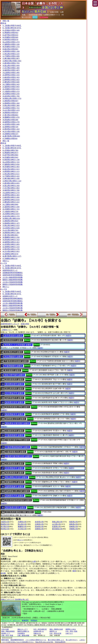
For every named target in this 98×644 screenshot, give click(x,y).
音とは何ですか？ (72, 640)
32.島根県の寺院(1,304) (11, 103)
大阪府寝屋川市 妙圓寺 (16, 452)
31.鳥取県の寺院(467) (10, 101)
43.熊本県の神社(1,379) (11, 249)
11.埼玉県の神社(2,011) (11, 174)
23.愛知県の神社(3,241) (11, 202)
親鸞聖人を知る (71, 629)
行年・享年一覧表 (71, 631)
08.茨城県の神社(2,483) (11, 167)
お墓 (34, 561)
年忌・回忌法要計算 (40, 629)
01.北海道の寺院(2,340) (11, 30)
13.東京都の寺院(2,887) (11, 58)
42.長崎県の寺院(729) (10, 127)
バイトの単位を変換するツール (36, 640)
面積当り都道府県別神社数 (13, 306)
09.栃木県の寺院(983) (10, 49)
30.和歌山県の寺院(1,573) (12, 98)
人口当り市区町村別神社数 (13, 308)
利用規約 (34, 621)
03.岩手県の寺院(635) (10, 35)
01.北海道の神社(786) (10, 150)
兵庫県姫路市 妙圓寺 (15, 464)
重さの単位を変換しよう (56, 640)
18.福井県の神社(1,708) (11, 190)
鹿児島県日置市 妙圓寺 (16, 508)
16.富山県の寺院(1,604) (11, 66)
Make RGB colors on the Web (44, 642)
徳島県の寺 (73, 524)
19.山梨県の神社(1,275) (11, 193)
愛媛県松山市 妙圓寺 (15, 482)
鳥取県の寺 (73, 522)
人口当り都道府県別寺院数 (13, 277)
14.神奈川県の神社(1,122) (12, 181)
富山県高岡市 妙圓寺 (15, 389)
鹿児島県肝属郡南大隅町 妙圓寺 (19, 512)
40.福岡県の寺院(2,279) (11, 122)
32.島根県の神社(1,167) (11, 223)
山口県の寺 (56, 524)
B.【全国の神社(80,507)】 (12, 28)
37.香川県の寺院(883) (10, 115)
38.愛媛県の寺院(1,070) (11, 117)
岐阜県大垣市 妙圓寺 (15, 402)
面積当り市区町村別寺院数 (13, 284)
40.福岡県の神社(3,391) (11, 242)
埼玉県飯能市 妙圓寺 (13, 357)
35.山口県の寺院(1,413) (11, 110)
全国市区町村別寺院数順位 (13, 275)
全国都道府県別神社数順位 (13, 299)
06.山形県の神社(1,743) (11, 162)
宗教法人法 (37, 633)
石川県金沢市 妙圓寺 (15, 393)
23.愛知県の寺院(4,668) (11, 82)
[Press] (27, 335)
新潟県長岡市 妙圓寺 (15, 380)
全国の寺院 (25, 324)
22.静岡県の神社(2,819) (11, 200)
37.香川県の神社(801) (10, 235)
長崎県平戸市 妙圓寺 (15, 496)
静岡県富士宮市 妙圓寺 (16, 419)
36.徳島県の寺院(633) (10, 113)
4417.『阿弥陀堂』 (74, 315)
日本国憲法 (21, 633)
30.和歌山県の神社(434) (11, 219)
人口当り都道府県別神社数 (13, 303)
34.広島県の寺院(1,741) (11, 108)
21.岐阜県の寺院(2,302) (11, 77)
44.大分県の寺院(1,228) (11, 131)
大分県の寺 (22, 529)
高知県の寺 (39, 527)
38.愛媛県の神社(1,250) (11, 237)
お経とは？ (69, 633)
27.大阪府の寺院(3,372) (11, 91)
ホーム (35, 17)
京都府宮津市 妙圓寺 (15, 431)
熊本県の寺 (5, 529)
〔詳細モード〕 (6, 330)
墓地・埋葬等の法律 (56, 629)
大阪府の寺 (5, 522)
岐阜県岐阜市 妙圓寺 (15, 414)
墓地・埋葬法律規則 (8, 631)
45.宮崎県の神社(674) (10, 254)
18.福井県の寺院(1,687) (11, 70)
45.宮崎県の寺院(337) (10, 134)
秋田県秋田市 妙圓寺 (13, 340)
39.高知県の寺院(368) (10, 120)
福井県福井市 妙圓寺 (15, 398)
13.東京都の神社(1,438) (11, 178)
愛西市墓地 (5, 640)
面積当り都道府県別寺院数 (13, 280)
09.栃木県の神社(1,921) (11, 169)
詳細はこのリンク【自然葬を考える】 (15, 599)
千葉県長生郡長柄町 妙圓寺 (16, 361)
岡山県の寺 (22, 524)
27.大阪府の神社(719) (10, 211)
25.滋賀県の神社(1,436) (11, 207)
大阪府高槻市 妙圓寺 (15, 435)
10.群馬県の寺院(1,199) (11, 51)
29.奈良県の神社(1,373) (11, 216)
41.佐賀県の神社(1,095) (11, 244)
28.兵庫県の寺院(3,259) (11, 94)
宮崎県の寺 (39, 529)
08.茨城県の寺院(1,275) (11, 47)
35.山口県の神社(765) (10, 230)
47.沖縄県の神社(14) (10, 259)
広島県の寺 (39, 524)
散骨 (74, 571)
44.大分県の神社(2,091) (11, 251)
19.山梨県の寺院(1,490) (11, 73)
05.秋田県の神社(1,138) (11, 160)
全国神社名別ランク (10, 296)
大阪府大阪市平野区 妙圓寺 (18, 440)
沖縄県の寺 (73, 529)
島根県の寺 (5, 524)
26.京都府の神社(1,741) (11, 209)
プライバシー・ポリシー (11, 621)
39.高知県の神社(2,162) (11, 240)
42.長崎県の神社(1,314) (11, 247)
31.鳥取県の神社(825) (10, 221)
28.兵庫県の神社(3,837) (11, 214)
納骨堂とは (53, 631)
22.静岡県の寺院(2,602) (11, 80)
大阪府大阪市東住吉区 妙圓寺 (18, 456)
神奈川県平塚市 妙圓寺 (14, 375)
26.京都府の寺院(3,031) (11, 89)
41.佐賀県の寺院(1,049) (11, 124)
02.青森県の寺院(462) (10, 33)
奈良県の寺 (39, 522)
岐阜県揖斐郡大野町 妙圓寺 (18, 407)
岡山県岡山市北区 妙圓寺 (17, 477)
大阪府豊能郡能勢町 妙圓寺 (18, 447)
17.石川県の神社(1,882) (11, 188)
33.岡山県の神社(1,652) (11, 226)
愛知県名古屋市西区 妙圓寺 (18, 423)
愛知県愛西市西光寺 (17, 640)
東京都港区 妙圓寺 (12, 370)
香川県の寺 (5, 527)
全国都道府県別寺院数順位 (13, 273)
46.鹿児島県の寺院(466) (11, 136)
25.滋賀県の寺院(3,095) (11, 87)
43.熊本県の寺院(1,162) (11, 129)
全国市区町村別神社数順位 (13, 301)
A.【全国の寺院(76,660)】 (12, 25)
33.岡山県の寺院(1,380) (11, 105)
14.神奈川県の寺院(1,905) (12, 61)
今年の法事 (5, 629)
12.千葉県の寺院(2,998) (11, 56)
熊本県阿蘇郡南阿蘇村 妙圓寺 (18, 500)
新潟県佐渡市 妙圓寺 (15, 384)
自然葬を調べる (39, 631)
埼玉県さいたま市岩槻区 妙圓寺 (18, 345)
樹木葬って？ (6, 633)
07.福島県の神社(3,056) (11, 164)
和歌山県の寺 (57, 522)
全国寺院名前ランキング (10, 324)
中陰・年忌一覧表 (7, 635)
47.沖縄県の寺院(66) (10, 139)
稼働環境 (25, 621)
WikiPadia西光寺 (60, 642)
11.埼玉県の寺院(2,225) (11, 54)
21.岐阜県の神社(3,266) (11, 197)
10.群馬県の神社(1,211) (11, 171)
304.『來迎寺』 (32, 315)
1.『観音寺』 (11, 315)
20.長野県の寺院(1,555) (11, 75)
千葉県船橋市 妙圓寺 (13, 366)
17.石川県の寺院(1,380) (11, 68)
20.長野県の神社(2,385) (11, 195)
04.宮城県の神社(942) (10, 157)
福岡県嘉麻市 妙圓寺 (15, 487)
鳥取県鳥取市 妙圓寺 (15, 473)
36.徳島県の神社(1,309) (11, 233)
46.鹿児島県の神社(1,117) (12, 256)
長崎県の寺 (73, 527)
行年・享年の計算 (55, 633)
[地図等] (68, 336)
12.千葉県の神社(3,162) (11, 176)
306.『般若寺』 (51, 315)
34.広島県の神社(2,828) (11, 228)
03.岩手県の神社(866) (10, 155)
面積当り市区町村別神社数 (13, 310)
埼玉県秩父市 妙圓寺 (13, 352)
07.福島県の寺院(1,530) (11, 44)
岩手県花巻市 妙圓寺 (13, 336)
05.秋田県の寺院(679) (10, 40)
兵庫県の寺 (22, 522)
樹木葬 (3, 573)
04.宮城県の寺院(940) (10, 37)
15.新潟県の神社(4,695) (11, 183)
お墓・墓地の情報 (23, 635)
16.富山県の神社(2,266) (11, 186)
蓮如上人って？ (23, 629)
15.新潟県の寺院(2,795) (11, 63)
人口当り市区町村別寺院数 (13, 282)
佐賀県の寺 (56, 527)
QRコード (21, 540)
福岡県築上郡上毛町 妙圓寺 (18, 491)
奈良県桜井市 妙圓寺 (15, 468)
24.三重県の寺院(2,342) (11, 84)
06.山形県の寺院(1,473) (11, 42)
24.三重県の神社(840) (10, 204)
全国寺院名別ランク (10, 270)
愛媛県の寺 (22, 527)
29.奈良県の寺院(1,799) (11, 96)
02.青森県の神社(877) (10, 153)
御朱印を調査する (23, 631)
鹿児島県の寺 (57, 529)
